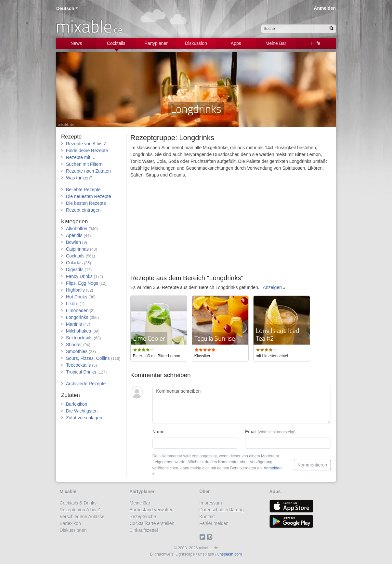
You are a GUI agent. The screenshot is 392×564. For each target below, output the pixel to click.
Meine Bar (276, 43)
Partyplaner (156, 43)
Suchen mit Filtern (84, 164)
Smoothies (77, 351)
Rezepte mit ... (81, 157)
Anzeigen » (274, 287)
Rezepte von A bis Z (86, 144)
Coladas (74, 263)
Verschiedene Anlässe (82, 517)
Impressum (211, 503)
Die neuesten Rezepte (89, 196)
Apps (236, 43)
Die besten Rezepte (86, 203)
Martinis (74, 324)
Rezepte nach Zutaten (88, 171)
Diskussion (196, 43)
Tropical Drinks (81, 372)
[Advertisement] (231, 229)
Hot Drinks (77, 297)
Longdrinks (77, 317)
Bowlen (73, 242)
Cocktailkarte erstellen (152, 523)
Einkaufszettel (144, 530)
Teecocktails (78, 365)
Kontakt (207, 517)
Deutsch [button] (65, 8)
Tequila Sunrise (215, 338)
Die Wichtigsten (82, 411)
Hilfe (316, 43)
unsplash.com (230, 554)
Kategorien (74, 222)
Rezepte (71, 137)
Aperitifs (74, 235)
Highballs (75, 290)
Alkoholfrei (77, 229)
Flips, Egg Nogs (82, 283)
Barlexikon (77, 404)
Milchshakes (78, 331)
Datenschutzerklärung (222, 510)
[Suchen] (332, 29)
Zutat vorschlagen (84, 418)
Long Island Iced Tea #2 (277, 334)
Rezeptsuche (143, 517)
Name (158, 432)
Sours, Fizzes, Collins (88, 358)
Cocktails (116, 43)
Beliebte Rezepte (83, 190)
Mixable (68, 492)
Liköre (72, 304)
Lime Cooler (149, 338)
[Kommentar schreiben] (242, 405)
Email (270, 432)
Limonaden (77, 310)
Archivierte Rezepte (86, 384)
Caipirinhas (77, 249)
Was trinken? (79, 178)
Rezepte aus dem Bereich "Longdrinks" (187, 278)
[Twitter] (203, 537)
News (76, 43)
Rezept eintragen (83, 210)
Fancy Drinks (79, 276)
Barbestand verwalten (152, 510)
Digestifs (75, 269)
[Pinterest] (211, 537)
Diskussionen (73, 530)
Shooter (74, 345)
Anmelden (325, 8)
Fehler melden (214, 523)
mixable (89, 26)
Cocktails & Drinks (78, 503)
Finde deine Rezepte (87, 151)
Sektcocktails (79, 338)
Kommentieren (312, 465)
